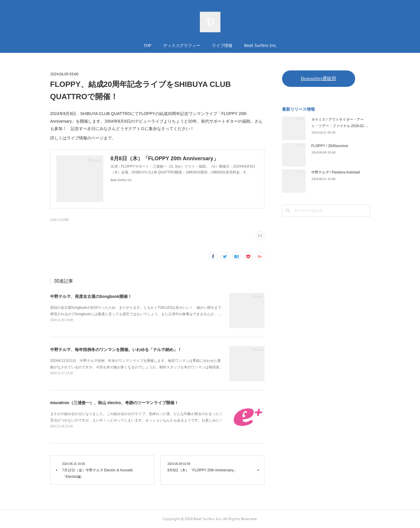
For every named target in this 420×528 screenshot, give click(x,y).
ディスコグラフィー (182, 45)
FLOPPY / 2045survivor (330, 146)
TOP (147, 45)
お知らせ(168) (59, 220)
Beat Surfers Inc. (260, 45)
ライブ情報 (222, 45)
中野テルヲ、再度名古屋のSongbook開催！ (91, 296)
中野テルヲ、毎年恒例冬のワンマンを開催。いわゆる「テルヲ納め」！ (116, 350)
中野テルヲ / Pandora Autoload (336, 172)
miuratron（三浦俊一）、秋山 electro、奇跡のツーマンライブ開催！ (114, 403)
